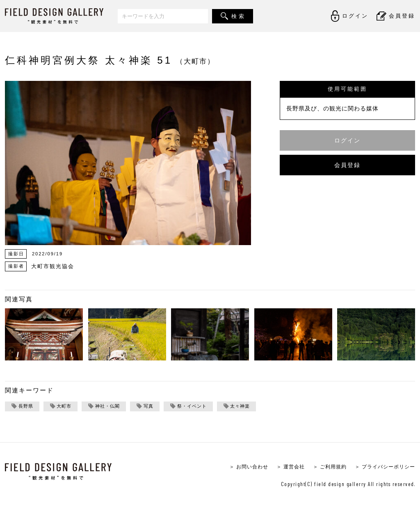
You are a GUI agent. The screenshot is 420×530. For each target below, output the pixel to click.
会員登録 (347, 165)
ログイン (347, 140)
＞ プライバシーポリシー (382, 467)
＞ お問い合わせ (238, 467)
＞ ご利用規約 (324, 467)
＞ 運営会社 (282, 467)
